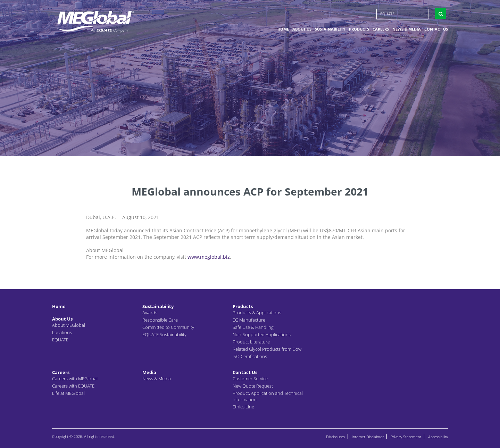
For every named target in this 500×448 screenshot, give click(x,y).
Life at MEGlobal (68, 393)
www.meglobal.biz (209, 257)
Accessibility (438, 437)
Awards (150, 313)
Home (283, 29)
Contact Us (436, 29)
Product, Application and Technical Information (268, 396)
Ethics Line (243, 407)
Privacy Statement (406, 437)
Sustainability (330, 29)
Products (359, 29)
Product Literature (251, 342)
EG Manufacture (249, 320)
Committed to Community (168, 327)
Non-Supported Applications (262, 334)
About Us (302, 29)
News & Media (407, 29)
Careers (381, 29)
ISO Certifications (250, 356)
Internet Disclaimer (368, 437)
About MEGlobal (69, 325)
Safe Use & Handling (253, 327)
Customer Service (250, 379)
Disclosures (335, 437)
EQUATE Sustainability (164, 334)
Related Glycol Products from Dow (267, 349)
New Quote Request (253, 386)
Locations (62, 332)
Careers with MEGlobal (75, 379)
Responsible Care (160, 320)
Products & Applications (257, 313)
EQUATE (387, 14)
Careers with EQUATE (73, 386)
